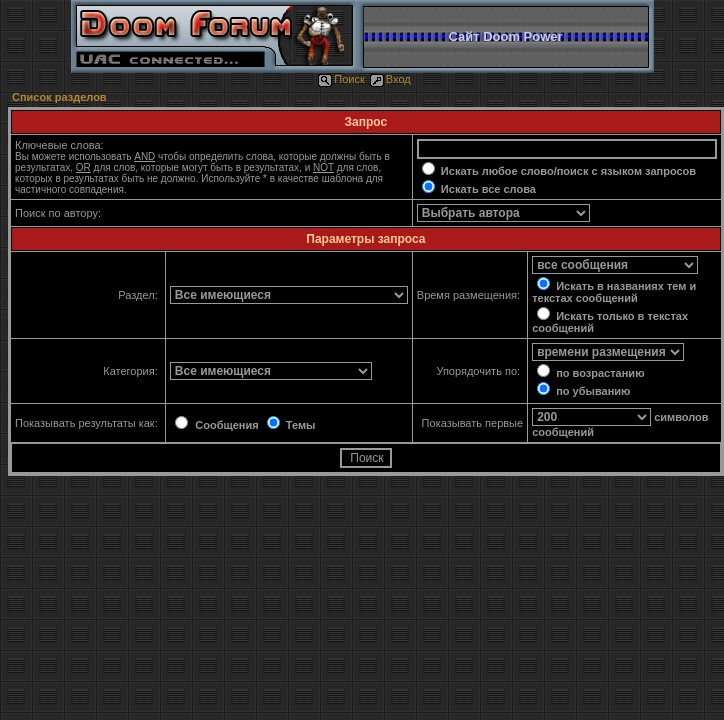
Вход (390, 79)
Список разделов (59, 97)
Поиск (341, 79)
